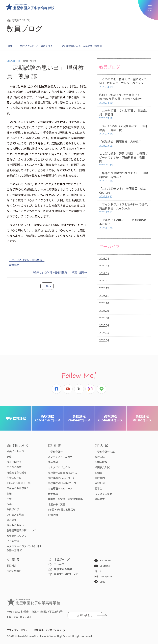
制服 (9, 493)
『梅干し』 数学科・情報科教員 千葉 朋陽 (58, 272)
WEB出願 (100, 483)
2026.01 (104, 281)
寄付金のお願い (15, 525)
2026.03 (104, 266)
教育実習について (17, 536)
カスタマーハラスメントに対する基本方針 (24, 548)
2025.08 (104, 318)
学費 (9, 499)
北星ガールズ (62, 559)
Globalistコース (111, 418)
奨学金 (98, 488)
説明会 (98, 473)
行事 (9, 504)
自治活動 (53, 515)
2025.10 (104, 303)
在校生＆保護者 (63, 569)
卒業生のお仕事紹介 (18, 488)
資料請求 (100, 499)
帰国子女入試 (102, 467)
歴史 (9, 457)
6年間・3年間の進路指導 (62, 509)
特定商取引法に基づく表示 (48, 630)
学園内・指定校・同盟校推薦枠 (65, 499)
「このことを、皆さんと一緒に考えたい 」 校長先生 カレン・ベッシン (124, 83)
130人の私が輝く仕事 (19, 483)
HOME (10, 46)
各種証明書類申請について (22, 530)
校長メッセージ (15, 451)
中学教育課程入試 (105, 452)
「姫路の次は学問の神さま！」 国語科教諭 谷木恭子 (124, 177)
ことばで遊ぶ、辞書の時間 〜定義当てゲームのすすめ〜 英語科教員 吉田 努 (124, 159)
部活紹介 (12, 565)
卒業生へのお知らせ (66, 574)
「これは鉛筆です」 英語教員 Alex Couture (124, 193)
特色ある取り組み (17, 472)
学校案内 (100, 478)
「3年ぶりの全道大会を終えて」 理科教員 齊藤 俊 (124, 130)
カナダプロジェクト (59, 467)
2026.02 (104, 273)
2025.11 (104, 296)
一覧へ (47, 286)
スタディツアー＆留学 (60, 457)
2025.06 (104, 325)
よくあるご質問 (103, 494)
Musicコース (142, 418)
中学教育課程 (16, 418)
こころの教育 (14, 467)
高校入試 (100, 457)
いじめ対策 (13, 541)
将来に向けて (14, 462)
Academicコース (47, 418)
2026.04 (104, 258)
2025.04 (104, 340)
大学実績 (53, 494)
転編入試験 (101, 462)
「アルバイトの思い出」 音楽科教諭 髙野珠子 (125, 224)
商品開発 (53, 462)
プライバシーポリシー (18, 630)
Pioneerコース (79, 418)
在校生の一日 (14, 478)
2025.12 (104, 288)
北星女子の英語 (57, 504)
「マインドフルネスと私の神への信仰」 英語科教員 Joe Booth (125, 208)
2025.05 (104, 333)
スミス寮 (12, 520)
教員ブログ (47, 46)
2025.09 (104, 311)
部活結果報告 (14, 571)
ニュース (59, 564)
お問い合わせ (85, 615)
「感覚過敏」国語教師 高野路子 (124, 144)
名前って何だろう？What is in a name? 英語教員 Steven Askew (124, 99)
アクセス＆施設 (15, 515)
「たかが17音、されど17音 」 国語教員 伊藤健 (124, 114)
